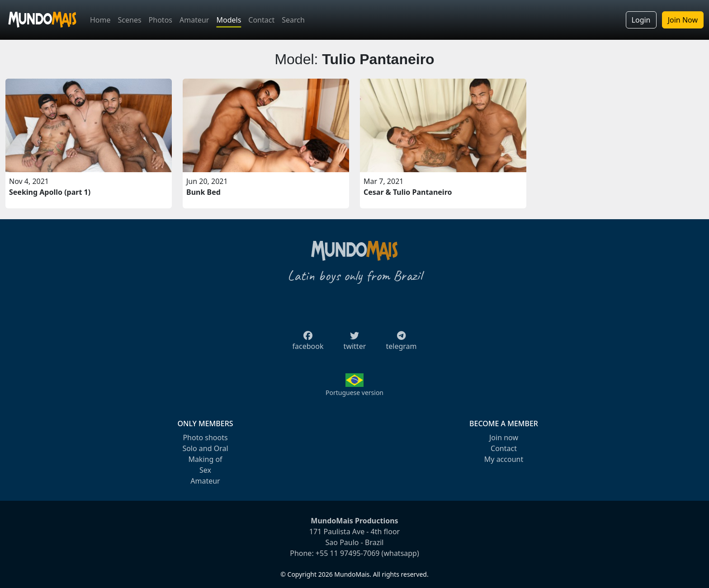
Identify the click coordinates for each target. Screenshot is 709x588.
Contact (261, 20)
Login (641, 20)
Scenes (130, 20)
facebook (308, 343)
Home (100, 20)
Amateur (194, 20)
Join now (504, 437)
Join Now (683, 20)
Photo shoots (205, 437)
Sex (205, 470)
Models (229, 20)
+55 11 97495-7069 (348, 553)
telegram (401, 343)
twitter (355, 343)
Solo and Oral (205, 448)
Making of (205, 459)
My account (504, 459)
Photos (161, 20)
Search (293, 20)
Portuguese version (354, 393)
